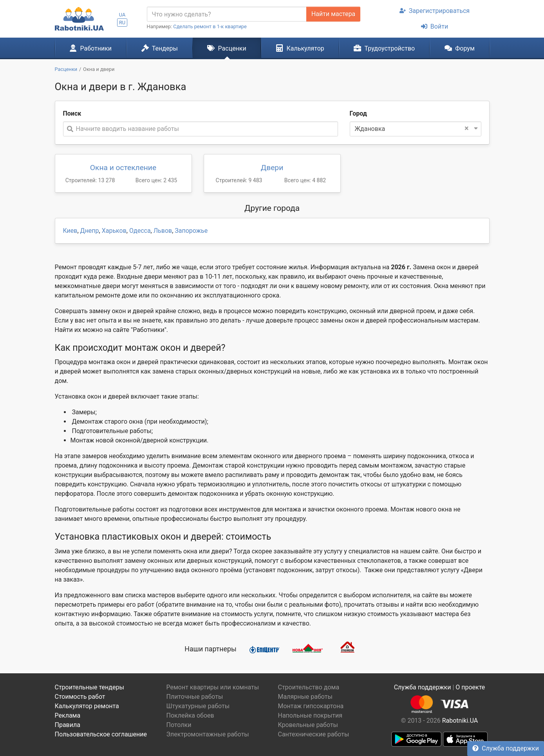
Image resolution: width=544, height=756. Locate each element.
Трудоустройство (384, 48)
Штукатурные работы (198, 706)
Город (358, 113)
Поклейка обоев (190, 715)
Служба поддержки (506, 748)
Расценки (227, 48)
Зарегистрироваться (435, 11)
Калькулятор (300, 48)
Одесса (140, 231)
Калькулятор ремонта (87, 706)
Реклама (68, 715)
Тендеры (160, 48)
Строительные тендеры (89, 687)
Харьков (114, 231)
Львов (163, 231)
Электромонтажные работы (208, 734)
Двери (272, 168)
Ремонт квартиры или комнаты (213, 687)
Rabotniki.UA (460, 721)
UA (122, 15)
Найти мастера (333, 14)
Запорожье (191, 231)
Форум (460, 48)
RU (122, 23)
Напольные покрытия (310, 715)
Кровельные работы (308, 725)
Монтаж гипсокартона (311, 706)
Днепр (90, 231)
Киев (70, 231)
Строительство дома (309, 687)
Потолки (179, 725)
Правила (68, 725)
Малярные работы (305, 697)
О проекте (470, 687)
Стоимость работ (80, 697)
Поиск (72, 113)
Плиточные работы (195, 697)
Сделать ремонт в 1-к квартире (210, 26)
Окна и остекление (123, 168)
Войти (435, 26)
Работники (90, 48)
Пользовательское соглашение (101, 734)
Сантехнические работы (314, 734)
